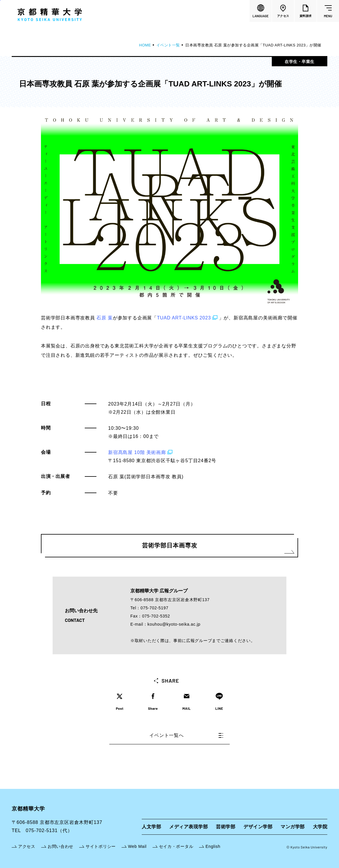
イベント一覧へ (186, 735)
